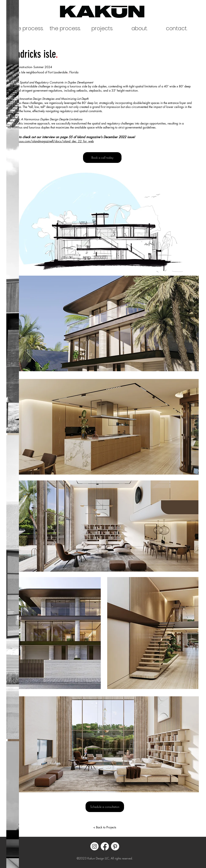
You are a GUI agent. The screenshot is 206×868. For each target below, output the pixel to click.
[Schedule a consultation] (105, 807)
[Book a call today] (102, 158)
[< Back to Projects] (105, 827)
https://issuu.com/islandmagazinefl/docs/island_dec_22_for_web (51, 141)
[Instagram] (94, 846)
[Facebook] (105, 846)
